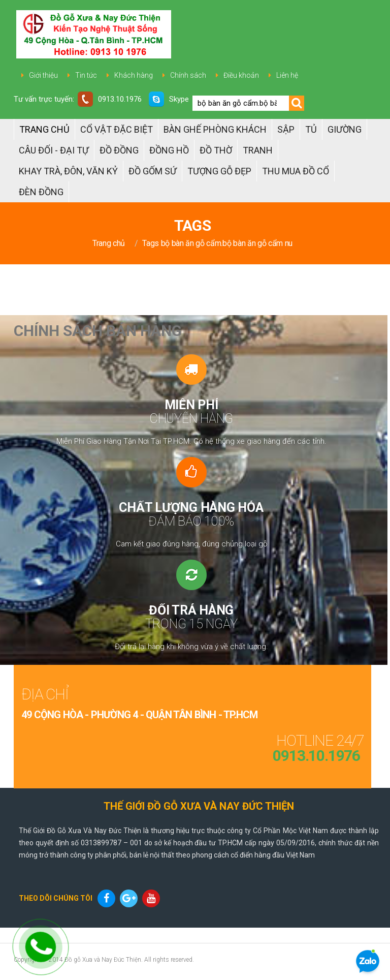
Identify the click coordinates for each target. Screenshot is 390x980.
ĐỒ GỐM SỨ (153, 171)
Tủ (311, 129)
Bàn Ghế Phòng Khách (215, 129)
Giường (345, 129)
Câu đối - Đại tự (54, 150)
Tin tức (86, 75)
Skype (169, 99)
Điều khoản (241, 75)
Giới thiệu (43, 75)
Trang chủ (44, 129)
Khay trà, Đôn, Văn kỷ (68, 171)
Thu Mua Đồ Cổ (296, 171)
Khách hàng (134, 75)
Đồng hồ (169, 150)
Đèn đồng (41, 192)
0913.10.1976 (110, 99)
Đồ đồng (119, 150)
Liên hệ (287, 75)
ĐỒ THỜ (216, 150)
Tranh (258, 150)
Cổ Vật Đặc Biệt (117, 129)
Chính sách (188, 75)
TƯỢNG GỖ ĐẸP (219, 171)
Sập (286, 129)
